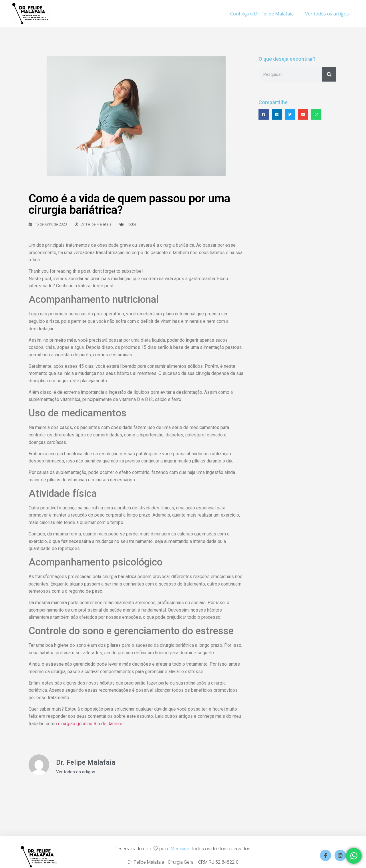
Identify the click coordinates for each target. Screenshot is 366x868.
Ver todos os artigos (327, 14)
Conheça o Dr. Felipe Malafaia (262, 14)
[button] (264, 114)
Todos (132, 224)
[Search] (329, 74)
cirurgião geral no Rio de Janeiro (90, 724)
